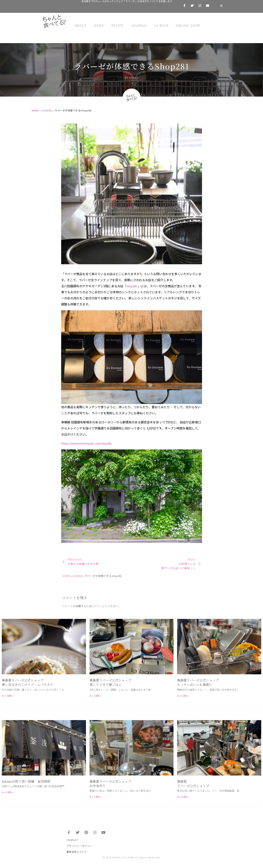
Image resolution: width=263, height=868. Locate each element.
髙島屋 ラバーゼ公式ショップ (193, 783)
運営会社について (77, 854)
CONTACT (72, 842)
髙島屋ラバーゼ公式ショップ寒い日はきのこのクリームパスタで (27, 682)
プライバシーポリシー (79, 848)
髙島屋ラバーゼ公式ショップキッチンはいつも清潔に (198, 682)
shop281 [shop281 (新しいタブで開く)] (133, 286)
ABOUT (81, 25)
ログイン (97, 606)
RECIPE (118, 25)
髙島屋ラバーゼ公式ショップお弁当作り (110, 783)
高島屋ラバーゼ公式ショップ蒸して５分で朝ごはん (110, 682)
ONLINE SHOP (188, 25)
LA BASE (162, 25)
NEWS (99, 25)
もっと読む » (8, 696)
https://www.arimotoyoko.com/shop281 (90, 443)
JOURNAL (139, 25)
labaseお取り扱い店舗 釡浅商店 (26, 781)
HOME (36, 110)
